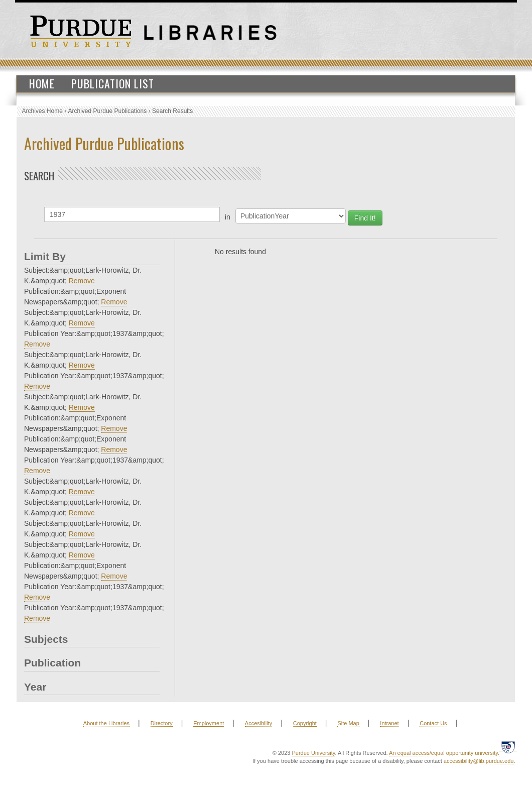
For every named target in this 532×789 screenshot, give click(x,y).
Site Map (348, 723)
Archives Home (42, 111)
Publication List (113, 83)
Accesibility (258, 723)
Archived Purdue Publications (108, 111)
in (228, 217)
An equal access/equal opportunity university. (444, 753)
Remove (82, 281)
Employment (209, 723)
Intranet (389, 723)
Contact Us (433, 723)
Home (42, 83)
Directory (162, 723)
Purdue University (313, 753)
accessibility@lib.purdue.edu (479, 761)
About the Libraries (106, 723)
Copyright (305, 723)
